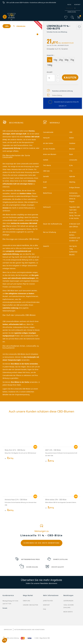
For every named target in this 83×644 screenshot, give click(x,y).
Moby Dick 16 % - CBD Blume (15, 450)
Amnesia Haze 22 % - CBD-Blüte (16, 500)
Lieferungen (68, 601)
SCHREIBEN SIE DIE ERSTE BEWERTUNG (42, 543)
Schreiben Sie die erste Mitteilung (57, 32)
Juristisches (48, 601)
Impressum (8, 630)
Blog (69, 4)
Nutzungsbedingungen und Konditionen (29, 630)
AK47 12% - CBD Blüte (53, 450)
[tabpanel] (21, 51)
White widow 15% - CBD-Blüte (56, 500)
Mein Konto (68, 612)
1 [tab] (37, 34)
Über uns (27, 601)
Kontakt (77, 4)
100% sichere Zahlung (69, 606)
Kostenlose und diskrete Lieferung (62, 91)
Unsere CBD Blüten (30, 605)
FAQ (45, 609)
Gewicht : (51, 55)
